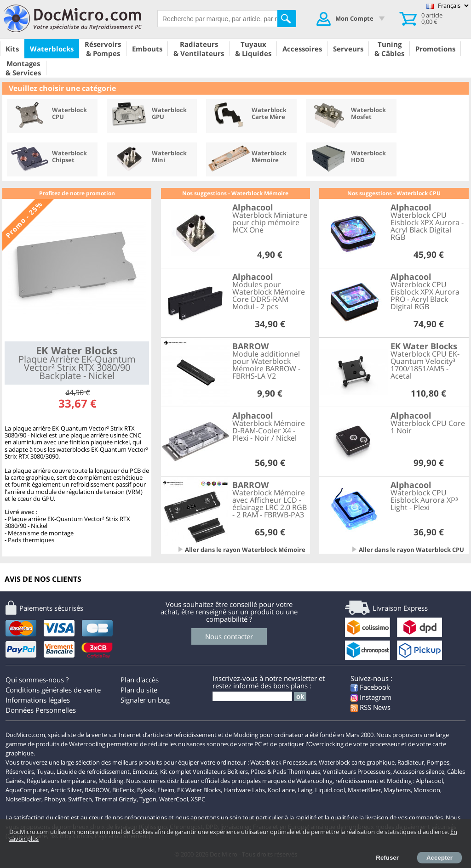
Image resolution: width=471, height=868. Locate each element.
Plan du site (139, 690)
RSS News (370, 707)
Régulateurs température (61, 781)
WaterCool (174, 799)
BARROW (97, 790)
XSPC (198, 799)
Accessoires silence (419, 772)
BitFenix (123, 790)
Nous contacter (229, 636)
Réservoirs (20, 772)
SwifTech (80, 799)
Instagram (371, 697)
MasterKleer (364, 790)
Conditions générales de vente (53, 690)
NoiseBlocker (23, 799)
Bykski (146, 790)
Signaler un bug (145, 700)
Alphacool (429, 781)
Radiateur (411, 762)
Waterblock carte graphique (357, 762)
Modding (111, 781)
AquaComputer (27, 790)
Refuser (387, 858)
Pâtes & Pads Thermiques (285, 772)
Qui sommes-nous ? (37, 680)
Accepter (439, 858)
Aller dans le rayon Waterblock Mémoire (245, 550)
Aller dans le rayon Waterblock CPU (411, 550)
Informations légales (38, 700)
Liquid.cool (330, 790)
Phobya (55, 799)
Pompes (438, 762)
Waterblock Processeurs (283, 762)
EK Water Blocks (199, 790)
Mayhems (397, 790)
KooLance (281, 790)
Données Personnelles (41, 710)
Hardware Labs (244, 790)
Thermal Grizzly (116, 799)
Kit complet (176, 772)
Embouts (145, 772)
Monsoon (427, 790)
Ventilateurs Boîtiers (220, 772)
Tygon (148, 799)
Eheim (166, 790)
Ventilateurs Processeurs (357, 772)
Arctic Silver (66, 790)
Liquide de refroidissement (93, 772)
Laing (305, 790)
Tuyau (45, 772)
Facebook (370, 687)
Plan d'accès (140, 680)
